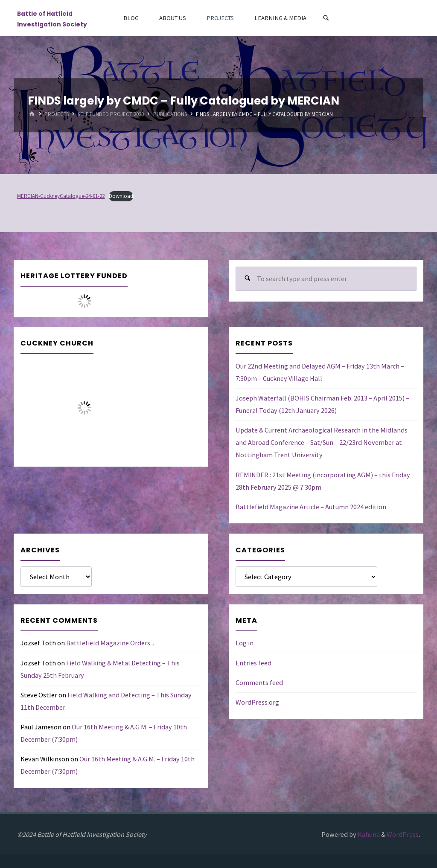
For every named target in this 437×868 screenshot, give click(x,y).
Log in (245, 643)
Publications (170, 114)
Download (121, 196)
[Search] (326, 18)
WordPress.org (257, 702)
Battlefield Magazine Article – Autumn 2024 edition (311, 507)
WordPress (403, 834)
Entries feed (253, 663)
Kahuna (368, 834)
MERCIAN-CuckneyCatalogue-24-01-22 (61, 196)
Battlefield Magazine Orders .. (110, 643)
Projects (57, 114)
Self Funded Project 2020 (111, 114)
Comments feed (259, 682)
